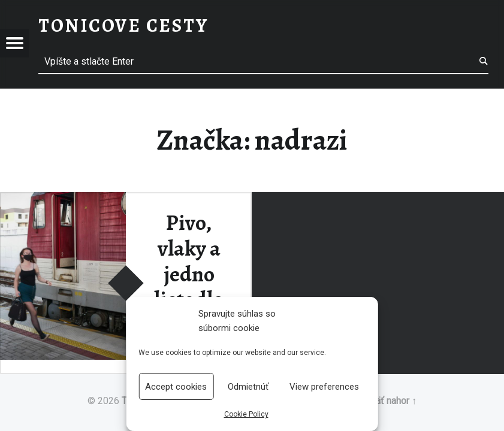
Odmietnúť (248, 387)
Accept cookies (176, 387)
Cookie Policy (246, 414)
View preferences (324, 387)
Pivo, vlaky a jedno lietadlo (189, 261)
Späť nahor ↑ (390, 401)
